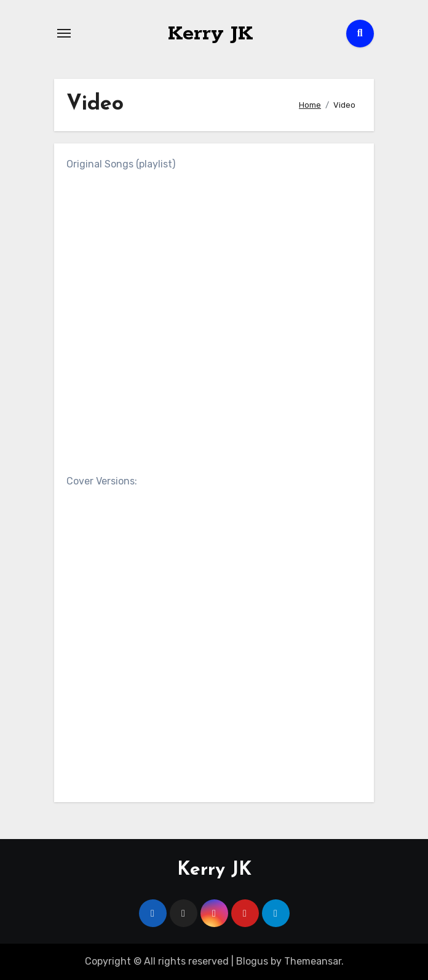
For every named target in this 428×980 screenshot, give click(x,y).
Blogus (252, 961)
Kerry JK (210, 33)
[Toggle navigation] (64, 33)
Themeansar (313, 961)
